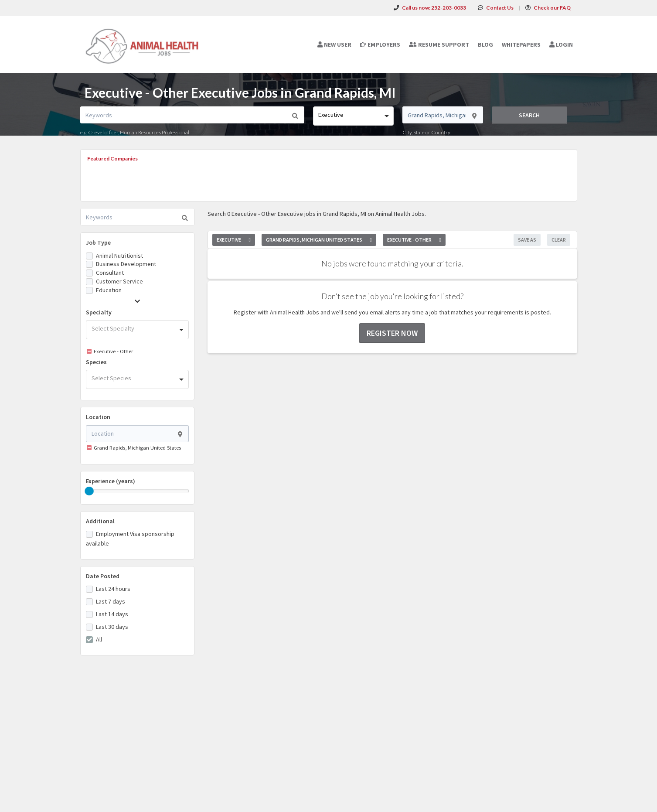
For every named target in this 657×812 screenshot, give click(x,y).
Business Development (126, 264)
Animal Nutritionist (119, 256)
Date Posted (103, 576)
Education (109, 290)
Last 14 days (112, 614)
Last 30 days (112, 627)
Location (98, 417)
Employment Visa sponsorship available (130, 539)
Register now (392, 333)
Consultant (110, 273)
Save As (527, 240)
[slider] (89, 491)
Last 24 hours (113, 589)
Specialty (99, 312)
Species (96, 362)
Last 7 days (111, 601)
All (99, 639)
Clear (559, 240)
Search (529, 115)
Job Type (98, 242)
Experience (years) (111, 481)
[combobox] (353, 116)
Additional (100, 521)
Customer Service (119, 281)
